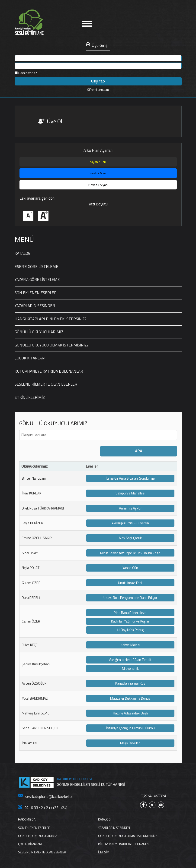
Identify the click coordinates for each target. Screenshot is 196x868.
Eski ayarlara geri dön (37, 198)
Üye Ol (55, 121)
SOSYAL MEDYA (153, 796)
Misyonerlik (130, 668)
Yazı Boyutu (98, 204)
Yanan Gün (130, 568)
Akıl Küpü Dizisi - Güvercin (130, 523)
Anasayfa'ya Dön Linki (43, 22)
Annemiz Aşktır (130, 508)
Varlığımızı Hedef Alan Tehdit (130, 660)
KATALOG (22, 253)
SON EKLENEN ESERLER (36, 293)
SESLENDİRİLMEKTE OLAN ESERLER (46, 384)
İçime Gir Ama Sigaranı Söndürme (130, 478)
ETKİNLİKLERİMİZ (30, 397)
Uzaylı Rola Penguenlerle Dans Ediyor (130, 598)
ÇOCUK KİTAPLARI (30, 358)
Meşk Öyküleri (130, 743)
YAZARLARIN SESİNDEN (35, 306)
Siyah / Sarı (98, 162)
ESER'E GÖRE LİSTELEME (36, 267)
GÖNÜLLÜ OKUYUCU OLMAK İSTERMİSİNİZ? (52, 345)
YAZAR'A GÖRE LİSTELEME (37, 280)
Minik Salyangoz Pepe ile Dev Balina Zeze (130, 553)
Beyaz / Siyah (98, 185)
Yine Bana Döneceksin (130, 613)
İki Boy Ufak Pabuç (130, 630)
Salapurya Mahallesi (130, 493)
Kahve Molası (130, 645)
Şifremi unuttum (98, 90)
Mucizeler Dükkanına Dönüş (130, 698)
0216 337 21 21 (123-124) (43, 808)
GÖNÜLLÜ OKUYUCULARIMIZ (39, 332)
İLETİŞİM (104, 852)
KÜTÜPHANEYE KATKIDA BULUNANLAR (49, 371)
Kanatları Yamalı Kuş (130, 683)
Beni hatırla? (26, 73)
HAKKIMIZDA (27, 819)
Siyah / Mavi (98, 173)
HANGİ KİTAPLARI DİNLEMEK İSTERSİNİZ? (51, 319)
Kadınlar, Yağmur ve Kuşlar (130, 621)
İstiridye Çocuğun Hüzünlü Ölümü (130, 728)
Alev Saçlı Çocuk (130, 538)
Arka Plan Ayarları (98, 150)
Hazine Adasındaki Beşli (130, 713)
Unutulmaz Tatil (130, 583)
